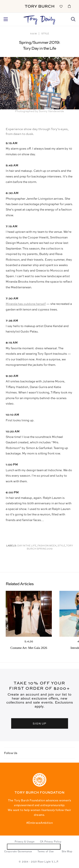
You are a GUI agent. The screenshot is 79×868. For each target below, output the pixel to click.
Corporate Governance (18, 851)
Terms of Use (46, 851)
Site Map (67, 851)
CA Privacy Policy (51, 842)
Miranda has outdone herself (26, 304)
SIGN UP (40, 723)
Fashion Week (47, 546)
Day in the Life (27, 546)
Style (45, 33)
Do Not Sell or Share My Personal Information (34, 847)
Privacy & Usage (25, 842)
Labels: (11, 546)
